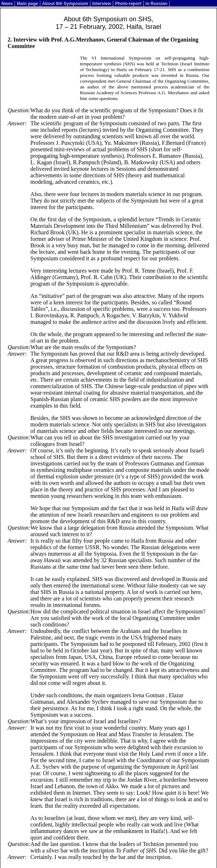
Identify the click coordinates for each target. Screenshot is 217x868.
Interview (102, 4)
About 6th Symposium (65, 4)
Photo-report (128, 4)
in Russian (156, 4)
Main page (28, 4)
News (7, 4)
